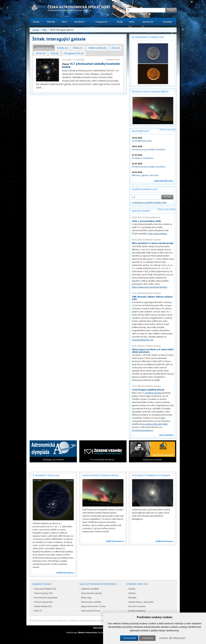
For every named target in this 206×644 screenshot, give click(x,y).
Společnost (148, 22)
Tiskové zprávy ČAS (43, 593)
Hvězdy (132, 589)
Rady (132, 22)
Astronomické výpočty (91, 593)
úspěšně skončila (153, 393)
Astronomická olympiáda (46, 598)
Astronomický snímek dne (148, 37)
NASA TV (38, 611)
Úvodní (36, 30)
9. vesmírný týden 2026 (46, 475)
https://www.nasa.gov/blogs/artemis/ (150, 287)
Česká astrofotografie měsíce (150, 92)
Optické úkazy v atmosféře (141, 602)
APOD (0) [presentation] (41, 53)
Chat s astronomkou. (158, 233)
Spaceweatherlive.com (143, 340)
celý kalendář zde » (164, 181)
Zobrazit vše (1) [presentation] (44, 48)
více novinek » (166, 435)
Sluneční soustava (137, 606)
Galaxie (132, 593)
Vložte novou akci (168, 129)
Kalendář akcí (140, 131)
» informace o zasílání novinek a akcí (149, 202)
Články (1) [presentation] (78, 48)
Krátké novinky (141, 211)
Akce (64, 22)
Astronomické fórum (91, 611)
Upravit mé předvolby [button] (172, 638)
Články (36, 22)
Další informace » (65, 573)
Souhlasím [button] (130, 638)
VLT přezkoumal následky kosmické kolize (91, 65)
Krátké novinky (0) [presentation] (97, 48)
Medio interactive (87, 632)
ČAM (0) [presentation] (55, 53)
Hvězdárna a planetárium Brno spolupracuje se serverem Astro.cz (100, 621)
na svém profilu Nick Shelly (155, 424)
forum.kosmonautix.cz (143, 430)
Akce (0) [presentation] (115, 48)
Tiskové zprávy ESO (43, 602)
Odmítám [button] (148, 638)
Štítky (45, 30)
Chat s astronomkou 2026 (146, 221)
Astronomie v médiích (91, 602)
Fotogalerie (101, 22)
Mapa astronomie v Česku (93, 606)
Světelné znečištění (90, 589)
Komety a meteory (137, 611)
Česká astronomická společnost (52, 621)
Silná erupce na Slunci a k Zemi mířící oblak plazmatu (153, 351)
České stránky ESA (43, 606)
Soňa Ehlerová (154, 217)
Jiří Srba (81, 60)
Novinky (51, 22)
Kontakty (168, 22)
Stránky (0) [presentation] (62, 48)
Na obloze (79, 22)
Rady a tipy (86, 598)
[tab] (44, 48)
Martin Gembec (154, 240)
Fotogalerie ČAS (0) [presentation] (74, 53)
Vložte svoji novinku (167, 209)
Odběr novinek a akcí (145, 189)
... (42, 87)
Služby (120, 22)
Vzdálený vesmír (113, 60)
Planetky (132, 598)
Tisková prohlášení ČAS (45, 589)
